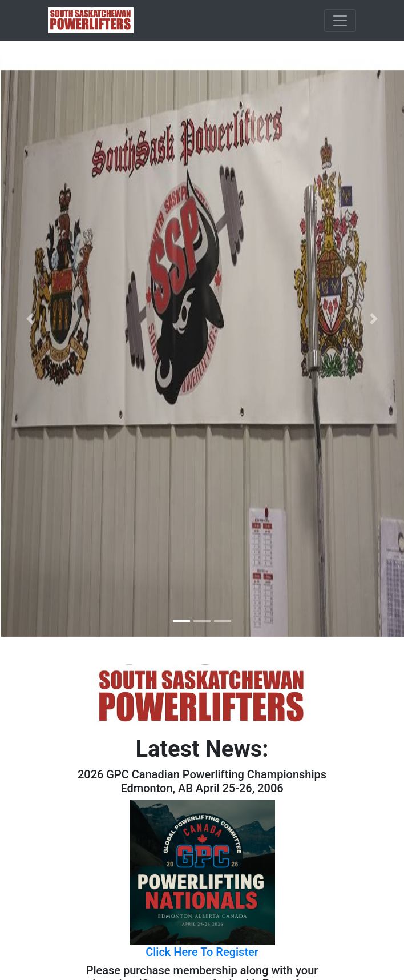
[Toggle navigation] (340, 21)
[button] (30, 318)
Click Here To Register (202, 952)
